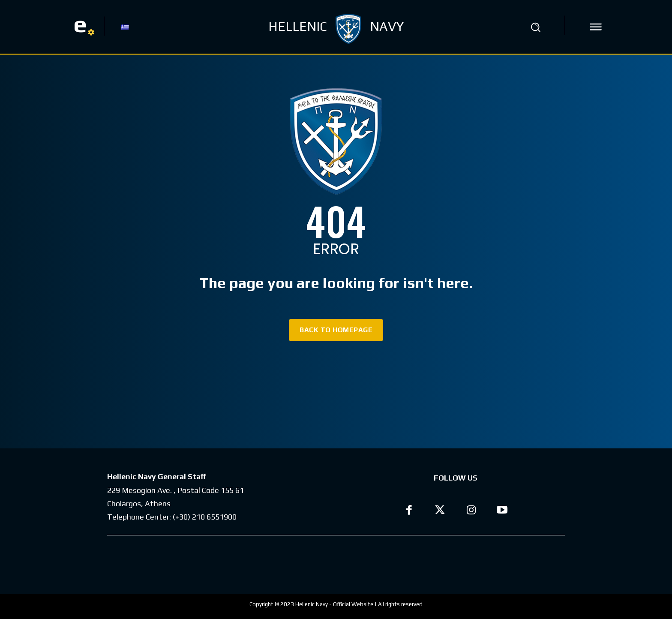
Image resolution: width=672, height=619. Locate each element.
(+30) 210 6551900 (205, 517)
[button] (535, 27)
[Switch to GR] (125, 27)
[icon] (596, 27)
